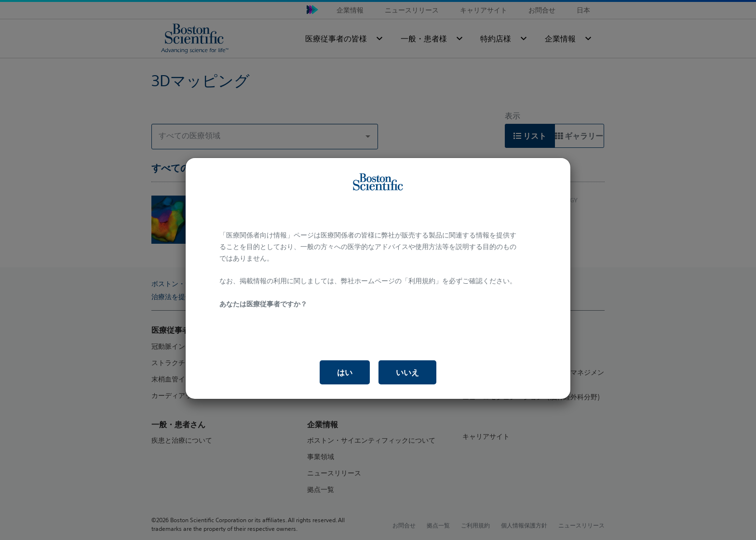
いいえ (407, 372)
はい (345, 372)
